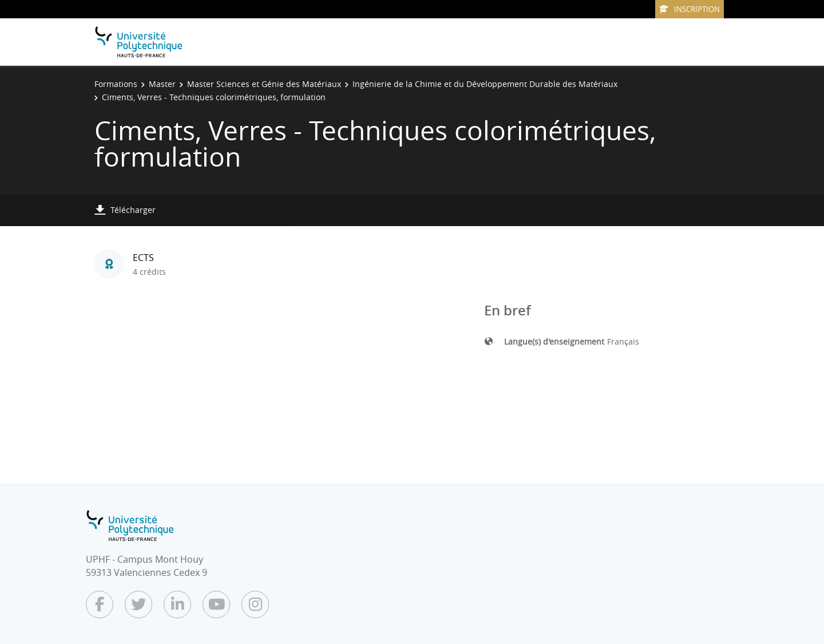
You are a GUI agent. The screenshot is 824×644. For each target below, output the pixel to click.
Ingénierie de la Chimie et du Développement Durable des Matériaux (485, 84)
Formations (116, 84)
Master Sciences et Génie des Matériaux (264, 84)
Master (162, 84)
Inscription (690, 9)
